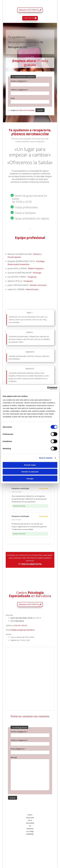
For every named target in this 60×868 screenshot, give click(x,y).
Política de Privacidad (26, 110)
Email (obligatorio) (18, 749)
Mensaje (14, 757)
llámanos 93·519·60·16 (29, 10)
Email (12, 98)
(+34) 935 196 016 (20, 625)
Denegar (30, 478)
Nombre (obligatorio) (19, 81)
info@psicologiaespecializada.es (23, 630)
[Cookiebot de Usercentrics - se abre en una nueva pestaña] (47, 388)
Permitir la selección (30, 472)
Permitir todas (30, 465)
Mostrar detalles (46, 458)
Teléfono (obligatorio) (19, 90)
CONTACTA (29, 18)
